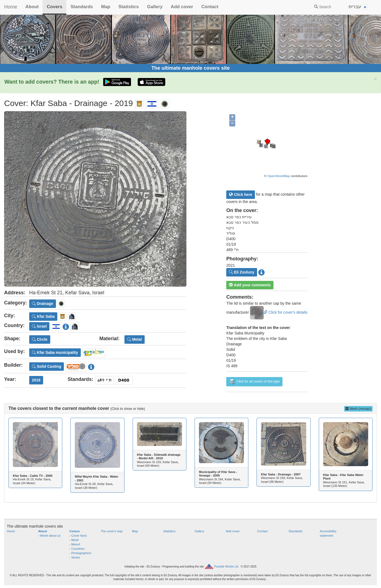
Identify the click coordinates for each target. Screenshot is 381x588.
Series (76, 557)
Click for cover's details (279, 312)
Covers (54, 7)
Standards (82, 7)
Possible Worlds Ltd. (226, 567)
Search (323, 7)
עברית (358, 7)
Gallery (155, 7)
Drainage (43, 304)
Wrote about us (50, 536)
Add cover (182, 7)
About (32, 7)
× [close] (375, 79)
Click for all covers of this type (254, 382)
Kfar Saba (43, 316)
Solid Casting (47, 366)
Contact (210, 7)
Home (11, 7)
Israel (39, 326)
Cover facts (79, 536)
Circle (40, 339)
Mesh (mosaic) (358, 409)
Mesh (75, 540)
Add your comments (250, 285)
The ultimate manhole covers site (190, 68)
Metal (135, 339)
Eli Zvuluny (242, 272)
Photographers (81, 553)
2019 (36, 380)
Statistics (129, 7)
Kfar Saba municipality (55, 352)
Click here (241, 195)
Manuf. (76, 544)
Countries (78, 549)
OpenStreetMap (279, 176)
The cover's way (112, 531)
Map (106, 7)
